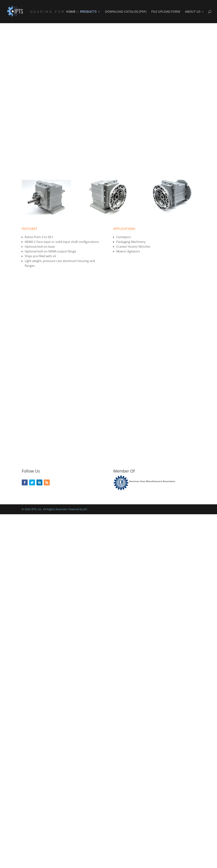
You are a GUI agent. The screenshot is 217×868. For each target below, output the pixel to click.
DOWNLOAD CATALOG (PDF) (126, 12)
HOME (71, 12)
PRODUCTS (88, 12)
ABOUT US (193, 12)
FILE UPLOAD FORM (166, 12)
